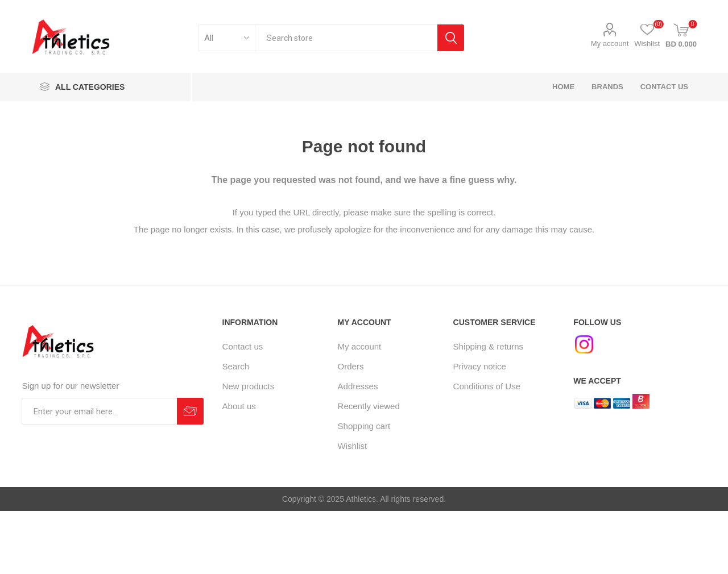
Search (236, 366)
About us (239, 406)
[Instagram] (584, 344)
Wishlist (353, 446)
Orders (351, 366)
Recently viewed (369, 406)
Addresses (358, 386)
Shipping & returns (488, 346)
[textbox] (346, 38)
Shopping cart (364, 426)
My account (610, 43)
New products (249, 386)
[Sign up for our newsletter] (99, 411)
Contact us (243, 346)
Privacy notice (480, 366)
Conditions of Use (487, 386)
